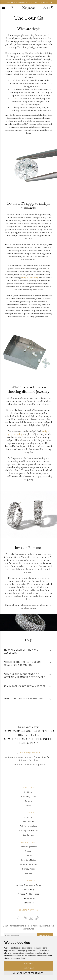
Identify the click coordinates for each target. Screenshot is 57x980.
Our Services (29, 835)
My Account (29, 822)
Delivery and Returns (29, 830)
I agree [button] (29, 964)
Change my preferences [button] (28, 973)
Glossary (29, 851)
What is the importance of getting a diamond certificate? (28, 676)
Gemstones (29, 903)
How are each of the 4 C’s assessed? (28, 651)
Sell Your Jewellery (29, 826)
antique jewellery (30, 278)
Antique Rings (29, 889)
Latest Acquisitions (29, 847)
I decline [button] (29, 968)
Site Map (29, 873)
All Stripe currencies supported (30, 764)
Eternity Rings (29, 898)
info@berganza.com (30, 753)
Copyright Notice (29, 860)
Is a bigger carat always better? (28, 688)
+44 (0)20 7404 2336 (36, 733)
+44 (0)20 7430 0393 (34, 731)
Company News (29, 797)
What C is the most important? (28, 699)
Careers (29, 801)
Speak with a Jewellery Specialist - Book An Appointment (29, 2)
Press (29, 805)
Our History (29, 792)
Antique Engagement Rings (29, 885)
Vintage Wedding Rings (29, 894)
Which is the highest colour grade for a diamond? (28, 663)
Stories (29, 855)
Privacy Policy (29, 869)
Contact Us (29, 817)
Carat (16, 98)
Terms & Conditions (29, 864)
